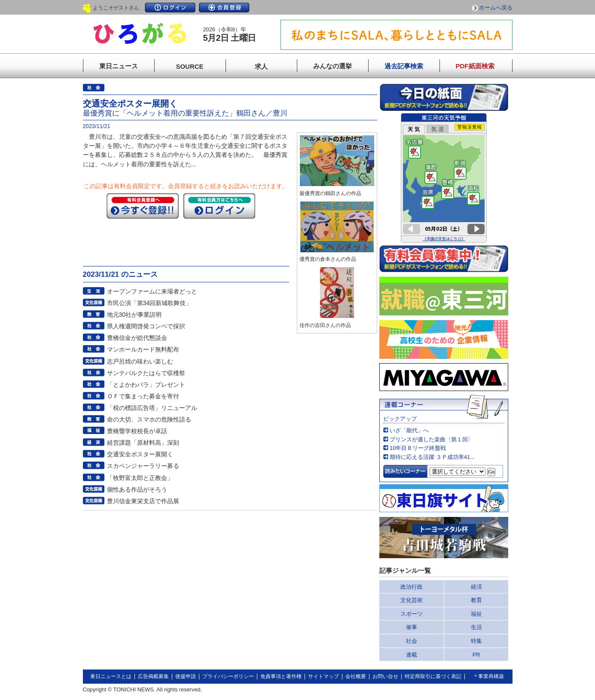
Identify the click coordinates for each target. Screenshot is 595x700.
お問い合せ (385, 676)
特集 (476, 641)
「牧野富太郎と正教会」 (140, 478)
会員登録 (224, 8)
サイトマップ (323, 676)
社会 (412, 641)
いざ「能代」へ (409, 430)
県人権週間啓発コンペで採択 (146, 326)
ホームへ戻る (496, 8)
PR (476, 655)
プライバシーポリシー (228, 676)
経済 (476, 587)
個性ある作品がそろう (137, 489)
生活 (476, 627)
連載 (412, 655)
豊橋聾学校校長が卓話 (137, 431)
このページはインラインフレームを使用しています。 (444, 178)
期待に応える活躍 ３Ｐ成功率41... (432, 457)
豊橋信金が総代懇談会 (137, 338)
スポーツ (412, 614)
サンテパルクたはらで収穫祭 (146, 373)
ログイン (170, 8)
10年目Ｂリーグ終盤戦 (418, 448)
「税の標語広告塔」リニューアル (152, 408)
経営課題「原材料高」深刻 (143, 443)
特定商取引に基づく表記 (433, 676)
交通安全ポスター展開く (140, 454)
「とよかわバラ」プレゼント (146, 385)
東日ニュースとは (111, 676)
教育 (476, 600)
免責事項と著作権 (281, 676)
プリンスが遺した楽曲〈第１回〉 (432, 439)
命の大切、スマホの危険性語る (149, 419)
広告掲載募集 (153, 676)
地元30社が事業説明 (134, 315)
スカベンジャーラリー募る (143, 466)
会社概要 (356, 676)
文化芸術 (412, 600)
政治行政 (412, 587)
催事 (412, 627)
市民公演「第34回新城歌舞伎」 (150, 303)
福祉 (476, 614)
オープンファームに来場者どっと (152, 291)
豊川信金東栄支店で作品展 (143, 501)
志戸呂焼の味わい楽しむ (140, 361)
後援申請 (186, 676)
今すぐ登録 (143, 206)
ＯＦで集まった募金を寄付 (143, 396)
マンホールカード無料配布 (143, 349)
